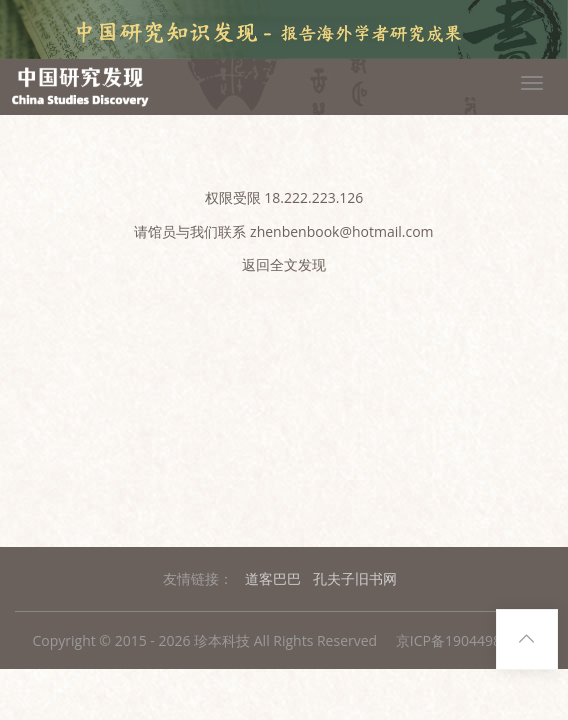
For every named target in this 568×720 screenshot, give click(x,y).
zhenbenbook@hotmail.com (342, 231)
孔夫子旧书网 (355, 578)
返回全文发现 (284, 264)
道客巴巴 (273, 578)
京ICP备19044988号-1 (466, 640)
